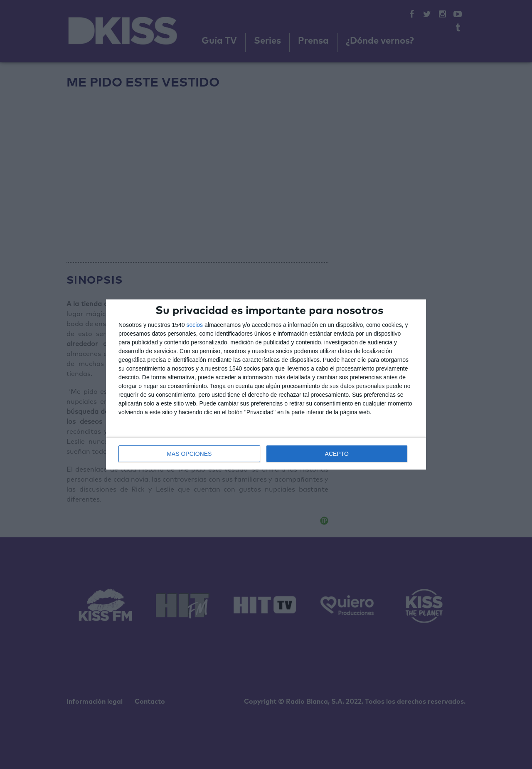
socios (195, 325)
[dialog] (266, 385)
